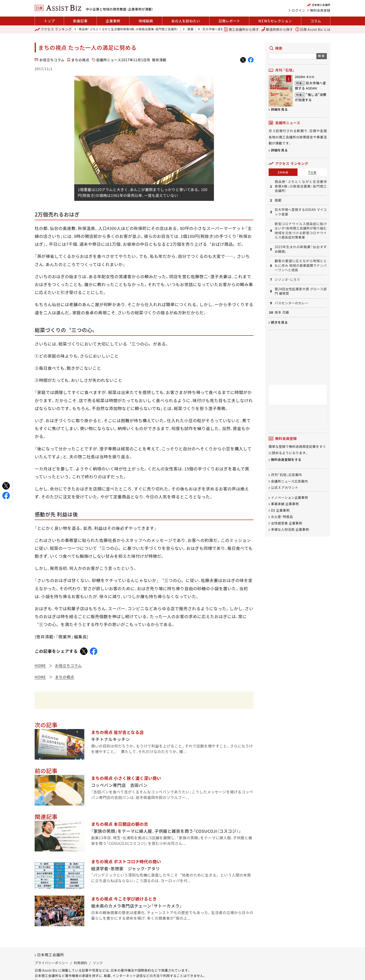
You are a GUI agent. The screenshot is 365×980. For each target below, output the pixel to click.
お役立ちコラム (52, 60)
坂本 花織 (282, 312)
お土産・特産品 (282, 517)
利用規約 (81, 963)
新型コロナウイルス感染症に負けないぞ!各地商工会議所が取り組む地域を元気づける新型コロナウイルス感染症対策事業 (301, 231)
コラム (316, 21)
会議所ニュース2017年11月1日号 (123, 60)
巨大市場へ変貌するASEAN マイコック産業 (301, 212)
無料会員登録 (320, 10)
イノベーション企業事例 (289, 497)
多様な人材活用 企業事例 (290, 529)
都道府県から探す (277, 29)
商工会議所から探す (241, 29)
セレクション (275, 21)
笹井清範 (159, 60)
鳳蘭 (190, 29)
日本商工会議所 (51, 955)
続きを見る (279, 322)
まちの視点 (80, 60)
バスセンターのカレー (292, 303)
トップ (49, 21)
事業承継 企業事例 (285, 504)
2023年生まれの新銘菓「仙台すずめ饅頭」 (301, 249)
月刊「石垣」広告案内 (286, 475)
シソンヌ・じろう (287, 279)
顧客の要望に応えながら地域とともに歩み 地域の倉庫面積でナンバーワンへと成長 (301, 265)
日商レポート (229, 21)
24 (283, 172)
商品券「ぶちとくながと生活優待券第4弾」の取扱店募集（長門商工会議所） (128, 29)
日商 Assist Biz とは (313, 29)
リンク (98, 963)
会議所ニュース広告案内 (289, 481)
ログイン (298, 10)
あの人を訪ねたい (186, 21)
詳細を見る (279, 109)
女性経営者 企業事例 (287, 523)
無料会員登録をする (286, 460)
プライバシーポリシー (52, 963)
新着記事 (80, 21)
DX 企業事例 (280, 510)
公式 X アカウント (285, 487)
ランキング (53, 29)
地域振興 (146, 21)
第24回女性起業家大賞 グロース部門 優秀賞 (301, 291)
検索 (322, 56)
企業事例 (113, 21)
